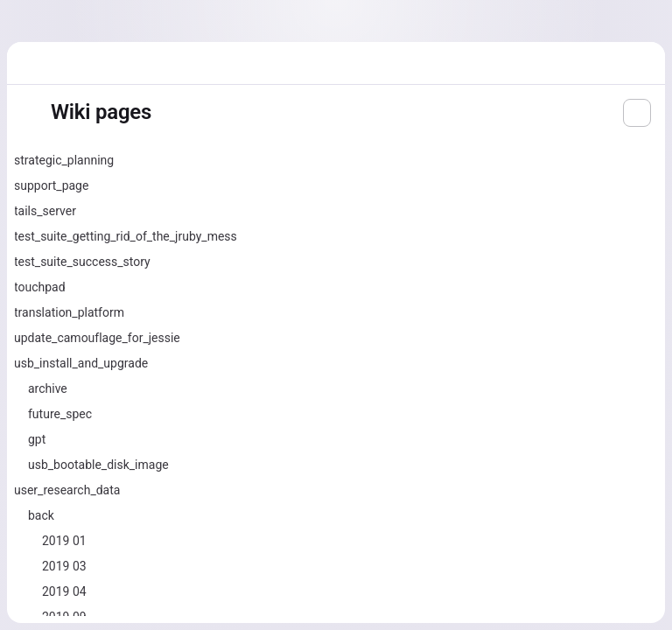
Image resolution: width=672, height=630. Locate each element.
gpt (37, 439)
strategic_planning (64, 160)
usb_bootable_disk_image (98, 465)
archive (48, 388)
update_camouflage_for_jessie (97, 338)
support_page (51, 185)
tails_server (45, 211)
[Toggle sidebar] (28, 113)
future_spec (60, 414)
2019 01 (64, 541)
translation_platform (69, 312)
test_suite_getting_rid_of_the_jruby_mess (126, 236)
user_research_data (67, 490)
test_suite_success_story (82, 262)
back (41, 515)
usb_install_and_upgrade (81, 363)
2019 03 (64, 566)
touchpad (40, 287)
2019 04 (64, 591)
